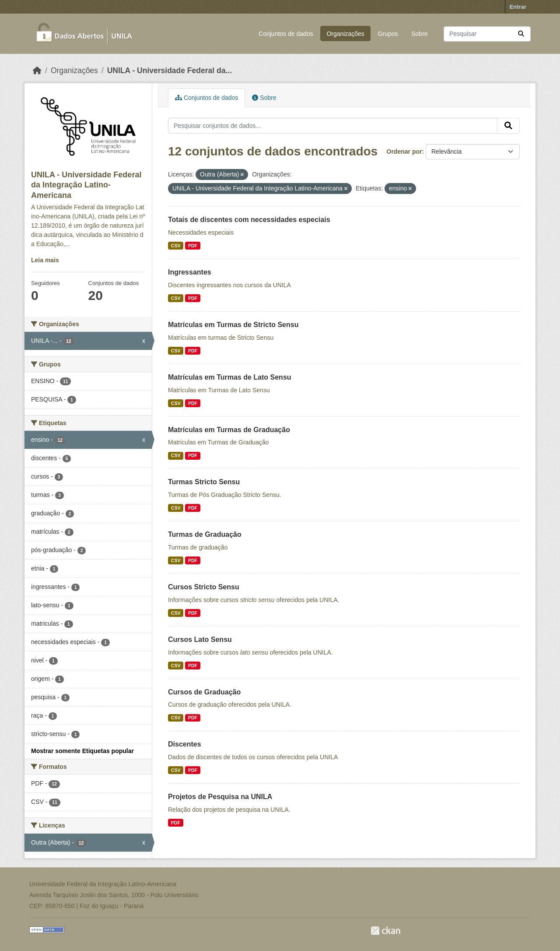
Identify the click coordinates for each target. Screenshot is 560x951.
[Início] (37, 70)
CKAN (385, 931)
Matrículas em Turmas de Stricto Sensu (233, 325)
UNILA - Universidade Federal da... (170, 70)
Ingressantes (190, 272)
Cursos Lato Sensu (200, 639)
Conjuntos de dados (286, 34)
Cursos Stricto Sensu (204, 587)
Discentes (185, 744)
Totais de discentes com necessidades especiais (249, 220)
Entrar (518, 7)
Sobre (419, 34)
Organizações (345, 34)
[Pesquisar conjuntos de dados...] (487, 34)
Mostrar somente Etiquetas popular (82, 751)
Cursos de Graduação (204, 692)
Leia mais (45, 260)
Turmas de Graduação (205, 534)
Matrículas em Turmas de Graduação (229, 430)
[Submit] (521, 34)
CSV (176, 246)
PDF (193, 246)
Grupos (388, 34)
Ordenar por (404, 151)
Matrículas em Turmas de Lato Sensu (230, 377)
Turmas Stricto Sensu (204, 482)
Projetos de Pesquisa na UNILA (220, 797)
